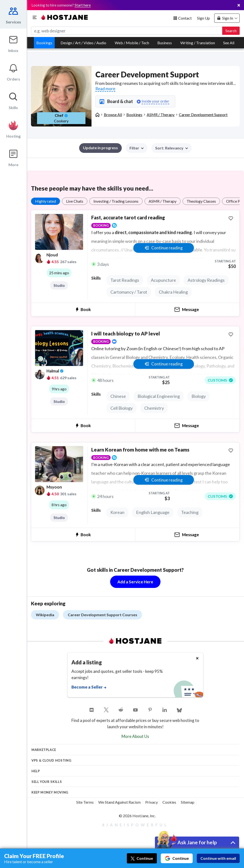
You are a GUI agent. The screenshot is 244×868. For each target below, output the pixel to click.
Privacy (152, 802)
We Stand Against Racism (119, 802)
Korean (117, 512)
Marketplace (44, 750)
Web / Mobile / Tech (132, 43)
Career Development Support (203, 115)
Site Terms (85, 802)
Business (165, 43)
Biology (199, 396)
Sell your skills (47, 782)
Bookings (44, 43)
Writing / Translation (198, 43)
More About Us (135, 736)
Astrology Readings (206, 280)
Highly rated (46, 201)
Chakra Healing (173, 292)
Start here (83, 5)
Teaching (190, 512)
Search (231, 31)
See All (229, 43)
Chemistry (154, 408)
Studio (59, 285)
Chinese (118, 396)
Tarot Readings (125, 280)
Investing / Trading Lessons (116, 201)
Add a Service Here (135, 582)
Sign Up (203, 18)
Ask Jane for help (197, 842)
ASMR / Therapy (161, 115)
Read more (105, 89)
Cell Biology (122, 408)
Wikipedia (45, 615)
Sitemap (188, 802)
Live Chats (75, 201)
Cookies (169, 802)
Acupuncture (163, 280)
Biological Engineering (159, 396)
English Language (153, 512)
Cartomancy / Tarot (129, 292)
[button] (172, 148)
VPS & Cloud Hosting (51, 760)
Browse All (113, 115)
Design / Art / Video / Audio (83, 43)
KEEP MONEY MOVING (50, 792)
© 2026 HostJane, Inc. (137, 816)
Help (36, 771)
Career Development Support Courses (103, 615)
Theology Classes (201, 201)
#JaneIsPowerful (135, 825)
